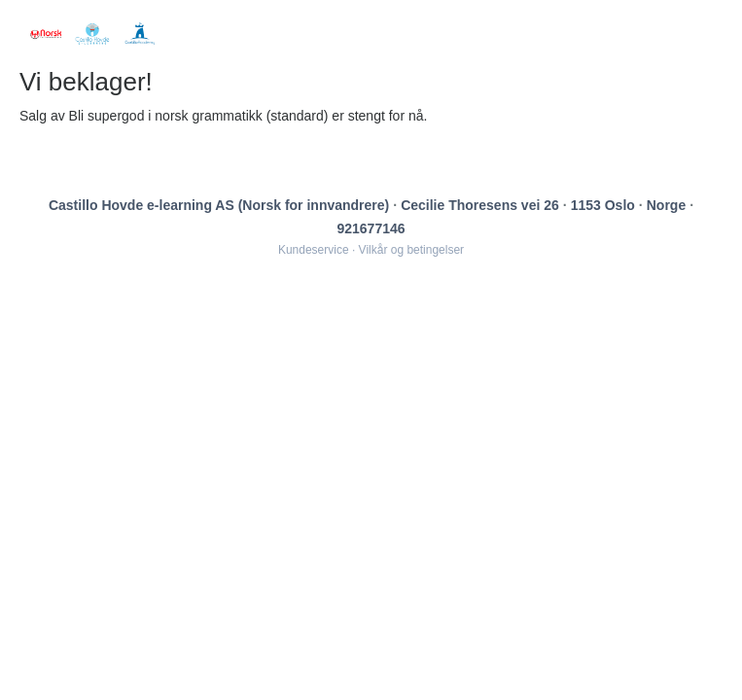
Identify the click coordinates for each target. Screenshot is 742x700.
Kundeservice (314, 250)
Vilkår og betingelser (412, 250)
